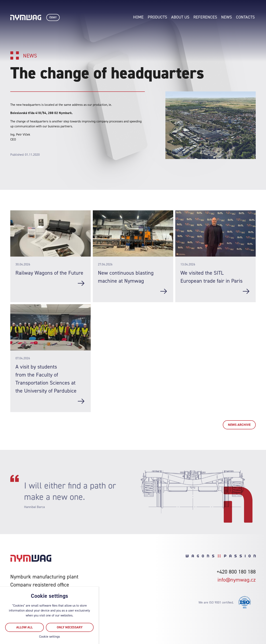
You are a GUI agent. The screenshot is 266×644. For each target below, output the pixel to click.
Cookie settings (49, 636)
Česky (53, 17)
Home (138, 17)
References (205, 17)
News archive (239, 425)
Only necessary (70, 627)
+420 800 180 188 (236, 572)
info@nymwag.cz (237, 580)
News (227, 17)
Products (157, 17)
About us (180, 17)
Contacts (245, 17)
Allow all (24, 627)
